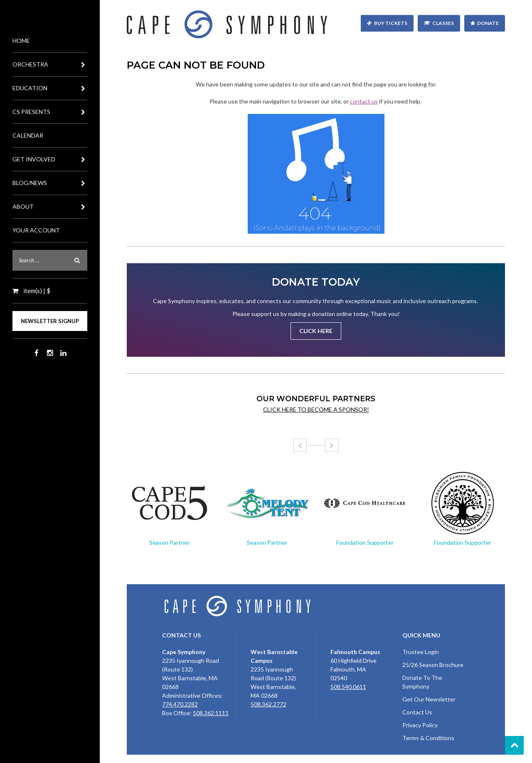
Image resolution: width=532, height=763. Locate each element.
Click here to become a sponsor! (316, 409)
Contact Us (417, 712)
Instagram (50, 353)
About (50, 207)
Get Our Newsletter (429, 699)
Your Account (36, 230)
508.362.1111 (211, 713)
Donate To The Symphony (422, 682)
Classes (443, 23)
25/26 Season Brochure (433, 665)
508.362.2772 (268, 704)
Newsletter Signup (50, 321)
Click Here (316, 331)
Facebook (37, 353)
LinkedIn (63, 353)
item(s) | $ (36, 291)
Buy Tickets (391, 23)
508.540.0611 (348, 687)
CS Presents (50, 112)
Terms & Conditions (428, 738)
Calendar (28, 135)
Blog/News (50, 183)
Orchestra (50, 64)
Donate (488, 23)
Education (50, 88)
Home (21, 41)
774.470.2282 (180, 704)
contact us (364, 101)
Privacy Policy (420, 725)
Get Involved (50, 159)
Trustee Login (421, 652)
